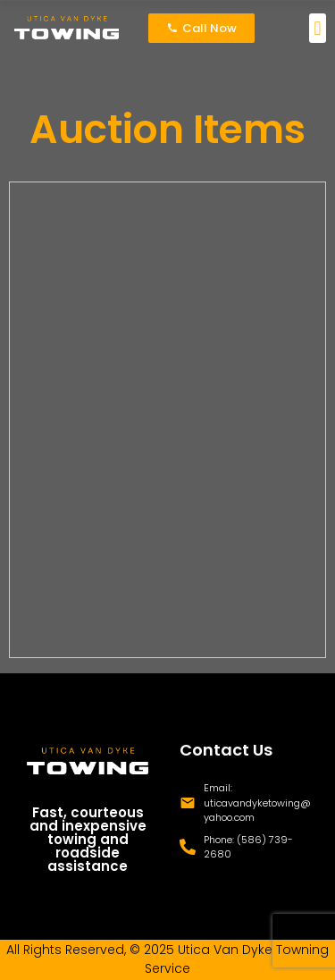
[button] (318, 28)
